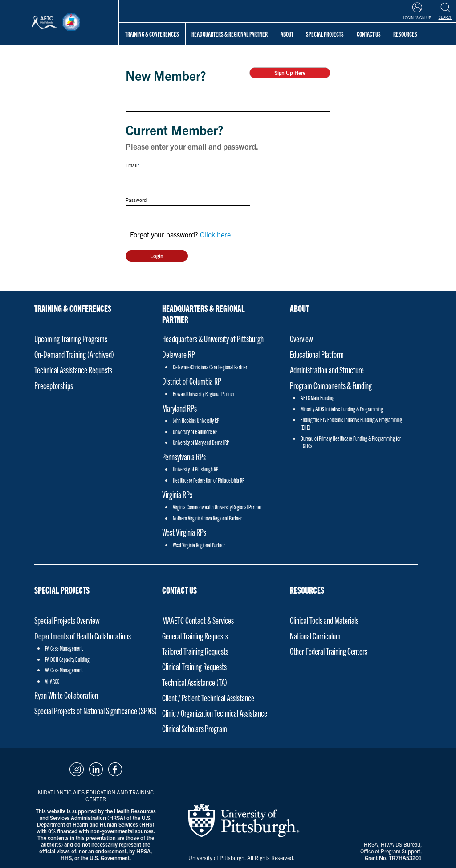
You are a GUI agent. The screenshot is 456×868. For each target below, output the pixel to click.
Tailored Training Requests (195, 651)
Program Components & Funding (331, 385)
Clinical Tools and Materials (324, 620)
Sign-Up (424, 18)
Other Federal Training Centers (329, 651)
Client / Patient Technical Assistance (208, 698)
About (287, 34)
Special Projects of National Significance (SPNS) (96, 710)
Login (408, 18)
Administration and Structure (327, 370)
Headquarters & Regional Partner (230, 34)
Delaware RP (179, 354)
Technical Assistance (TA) (195, 682)
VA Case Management (64, 670)
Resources (307, 590)
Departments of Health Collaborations (83, 636)
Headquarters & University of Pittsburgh (213, 338)
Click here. (216, 234)
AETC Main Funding (318, 398)
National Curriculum (315, 636)
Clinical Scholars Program (195, 728)
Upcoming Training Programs (71, 338)
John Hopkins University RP (196, 420)
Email (132, 165)
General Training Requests (195, 636)
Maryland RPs (179, 408)
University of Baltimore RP (195, 432)
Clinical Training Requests (194, 666)
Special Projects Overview (67, 620)
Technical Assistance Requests (73, 370)
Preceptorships (54, 385)
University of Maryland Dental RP (201, 442)
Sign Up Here (290, 72)
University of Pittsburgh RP (195, 469)
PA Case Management (64, 648)
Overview (301, 338)
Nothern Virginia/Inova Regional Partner (207, 518)
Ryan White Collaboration (66, 695)
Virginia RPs (177, 494)
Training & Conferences (152, 34)
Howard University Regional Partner (204, 394)
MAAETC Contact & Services (198, 620)
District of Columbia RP (192, 381)
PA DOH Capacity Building (67, 659)
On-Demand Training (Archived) (74, 354)
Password (136, 200)
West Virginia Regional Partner (199, 545)
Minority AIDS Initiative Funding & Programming (342, 409)
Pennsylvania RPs (184, 457)
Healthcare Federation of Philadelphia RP (209, 480)
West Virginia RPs (184, 532)
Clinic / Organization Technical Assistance (215, 713)
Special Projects (325, 34)
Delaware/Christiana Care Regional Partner (210, 367)
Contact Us (179, 590)
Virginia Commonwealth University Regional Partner (217, 507)
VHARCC (52, 681)
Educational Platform (317, 354)
